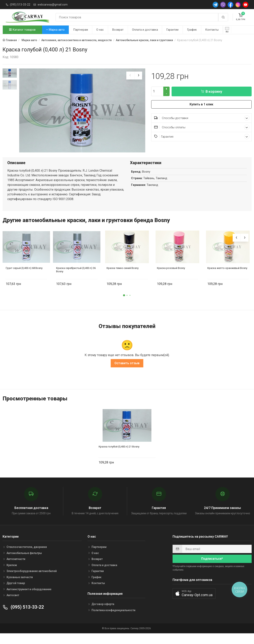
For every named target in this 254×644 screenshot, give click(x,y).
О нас (100, 30)
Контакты (212, 30)
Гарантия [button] (202, 137)
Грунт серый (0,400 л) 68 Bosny (24, 278)
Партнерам (81, 30)
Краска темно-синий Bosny (123, 278)
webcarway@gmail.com (53, 5)
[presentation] (130, 76)
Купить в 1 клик (201, 104)
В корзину (212, 91)
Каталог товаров (22, 30)
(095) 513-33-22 (20, 5)
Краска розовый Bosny (171, 278)
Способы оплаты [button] (202, 127)
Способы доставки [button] (202, 118)
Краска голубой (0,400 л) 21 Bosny (119, 456)
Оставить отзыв (127, 373)
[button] (124, 305)
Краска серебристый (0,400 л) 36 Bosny (76, 280)
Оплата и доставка (145, 30)
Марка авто (55, 30)
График (192, 30)
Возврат (118, 30)
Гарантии (172, 30)
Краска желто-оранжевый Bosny (227, 278)
